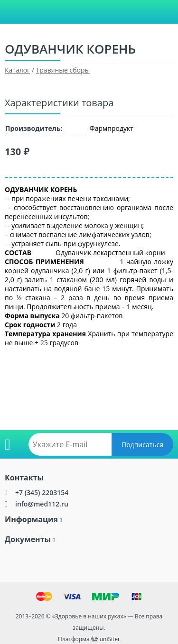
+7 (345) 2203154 (42, 492)
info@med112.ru (42, 504)
